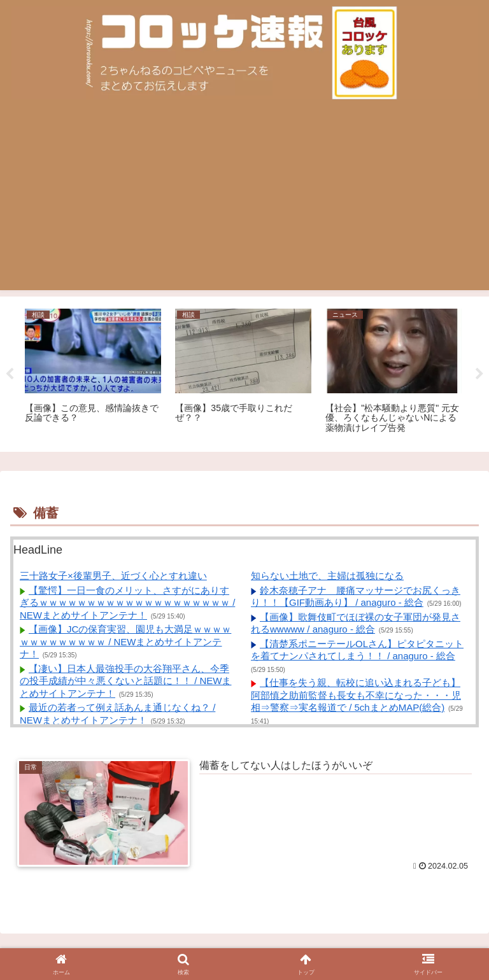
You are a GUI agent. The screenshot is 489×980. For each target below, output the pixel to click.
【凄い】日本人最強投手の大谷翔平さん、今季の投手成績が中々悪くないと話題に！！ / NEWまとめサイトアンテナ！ (126, 681)
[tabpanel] (93, 372)
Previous (10, 374)
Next (479, 374)
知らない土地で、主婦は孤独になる (327, 576)
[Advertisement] (244, 201)
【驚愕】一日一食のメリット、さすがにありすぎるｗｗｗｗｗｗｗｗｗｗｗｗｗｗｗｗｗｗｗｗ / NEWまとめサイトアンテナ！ (127, 603)
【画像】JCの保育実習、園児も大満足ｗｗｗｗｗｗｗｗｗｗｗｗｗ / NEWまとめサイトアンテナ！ (125, 641)
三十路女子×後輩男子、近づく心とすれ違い (113, 576)
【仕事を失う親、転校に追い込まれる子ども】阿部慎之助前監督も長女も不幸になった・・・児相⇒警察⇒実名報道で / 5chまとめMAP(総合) (356, 695)
